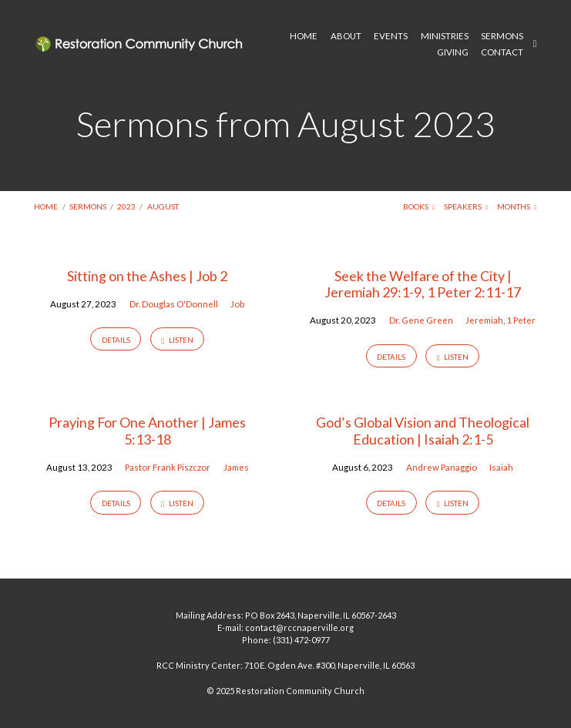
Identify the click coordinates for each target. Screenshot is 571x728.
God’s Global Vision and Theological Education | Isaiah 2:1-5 (423, 431)
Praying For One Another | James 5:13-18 (147, 431)
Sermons (88, 206)
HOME (304, 36)
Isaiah (501, 467)
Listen (177, 340)
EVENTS (391, 36)
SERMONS (502, 36)
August (163, 206)
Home (46, 206)
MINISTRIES (445, 36)
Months (517, 206)
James (236, 467)
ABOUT (346, 36)
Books (419, 206)
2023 (126, 206)
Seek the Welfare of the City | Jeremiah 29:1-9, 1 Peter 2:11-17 (423, 284)
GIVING (453, 52)
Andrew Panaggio (442, 467)
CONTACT (502, 52)
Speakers (466, 206)
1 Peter (521, 320)
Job (237, 304)
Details (116, 340)
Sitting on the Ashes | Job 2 (147, 276)
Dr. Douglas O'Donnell (174, 304)
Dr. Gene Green (421, 320)
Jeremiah (484, 320)
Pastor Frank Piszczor (168, 467)
